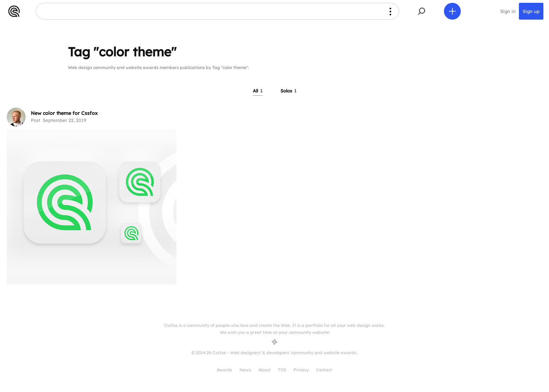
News (245, 370)
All (258, 91)
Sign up (531, 11)
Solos (289, 91)
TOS (282, 370)
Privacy (301, 370)
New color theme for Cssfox (64, 113)
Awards (224, 370)
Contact (324, 370)
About (265, 370)
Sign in (508, 11)
